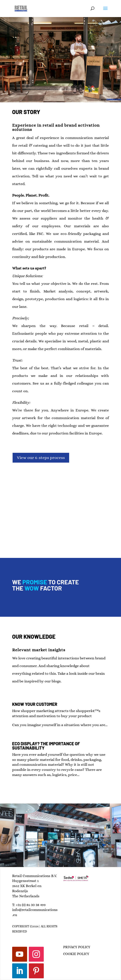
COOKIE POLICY (76, 954)
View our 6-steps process (41, 458)
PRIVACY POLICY (77, 947)
